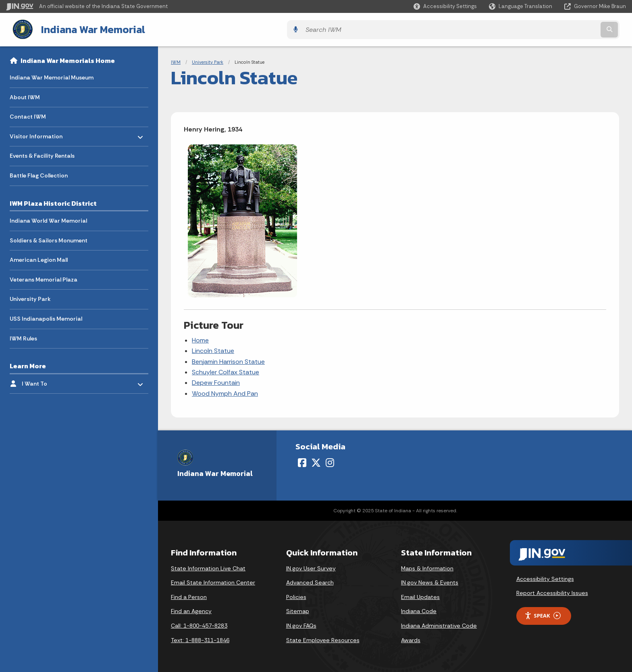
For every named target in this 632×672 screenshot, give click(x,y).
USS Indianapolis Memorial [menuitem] (46, 317)
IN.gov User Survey (311, 567)
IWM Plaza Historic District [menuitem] (53, 202)
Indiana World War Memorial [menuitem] (48, 219)
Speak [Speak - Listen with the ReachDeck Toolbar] (543, 614)
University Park (208, 61)
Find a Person (189, 595)
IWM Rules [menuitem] (23, 337)
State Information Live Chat (208, 567)
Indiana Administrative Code (439, 624)
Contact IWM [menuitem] (28, 115)
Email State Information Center (213, 581)
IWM (176, 61)
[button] (445, 6)
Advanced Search (310, 581)
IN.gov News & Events (430, 581)
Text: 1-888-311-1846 (200, 639)
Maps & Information (427, 567)
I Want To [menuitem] (45, 380)
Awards (411, 639)
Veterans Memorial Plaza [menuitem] (44, 278)
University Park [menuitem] (30, 298)
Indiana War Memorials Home (68, 59)
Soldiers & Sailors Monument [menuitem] (49, 239)
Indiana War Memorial (85, 29)
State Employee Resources (323, 639)
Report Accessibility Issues (552, 591)
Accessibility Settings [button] (545, 577)
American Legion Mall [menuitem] (39, 259)
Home (200, 339)
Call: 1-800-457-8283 (199, 624)
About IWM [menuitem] (25, 96)
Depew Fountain (216, 381)
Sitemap (298, 610)
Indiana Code (419, 610)
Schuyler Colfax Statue (226, 370)
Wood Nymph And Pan (225, 392)
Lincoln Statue (213, 350)
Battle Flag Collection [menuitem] (39, 174)
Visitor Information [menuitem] (36, 133)
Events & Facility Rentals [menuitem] (42, 154)
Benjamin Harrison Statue (228, 360)
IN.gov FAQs (301, 624)
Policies (296, 595)
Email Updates (420, 595)
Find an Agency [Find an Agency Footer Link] (191, 610)
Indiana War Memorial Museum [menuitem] (52, 76)
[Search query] (550, 29)
